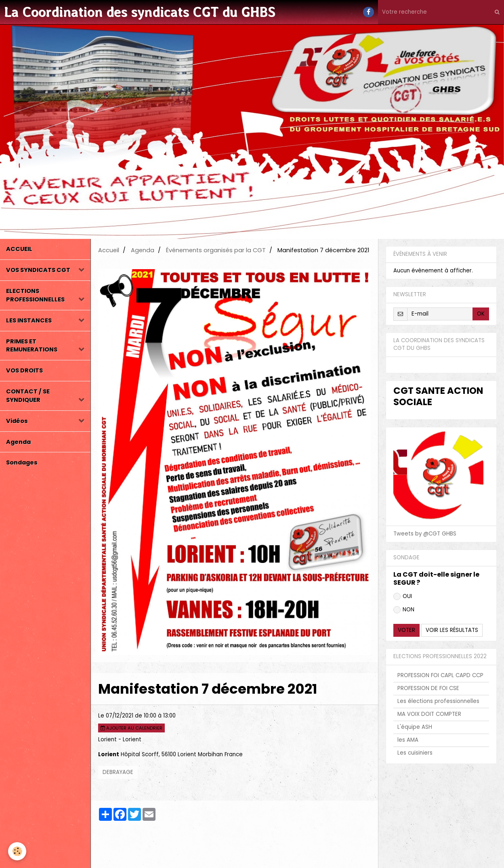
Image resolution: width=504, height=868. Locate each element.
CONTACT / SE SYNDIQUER (28, 396)
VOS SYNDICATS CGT (38, 270)
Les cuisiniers (415, 753)
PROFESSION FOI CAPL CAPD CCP (440, 675)
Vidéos (17, 421)
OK (481, 314)
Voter (406, 630)
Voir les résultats (452, 630)
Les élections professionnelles (438, 701)
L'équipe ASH (415, 727)
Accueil (109, 250)
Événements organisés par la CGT (216, 250)
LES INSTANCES (29, 320)
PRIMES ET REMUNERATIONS (32, 346)
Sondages (22, 462)
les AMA (408, 740)
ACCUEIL (19, 249)
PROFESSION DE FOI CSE (428, 688)
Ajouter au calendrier (131, 728)
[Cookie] (17, 851)
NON (404, 610)
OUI (403, 596)
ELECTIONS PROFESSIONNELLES (35, 295)
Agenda (18, 442)
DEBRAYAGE (118, 772)
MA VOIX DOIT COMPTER (429, 714)
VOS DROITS (24, 370)
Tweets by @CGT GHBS (425, 534)
